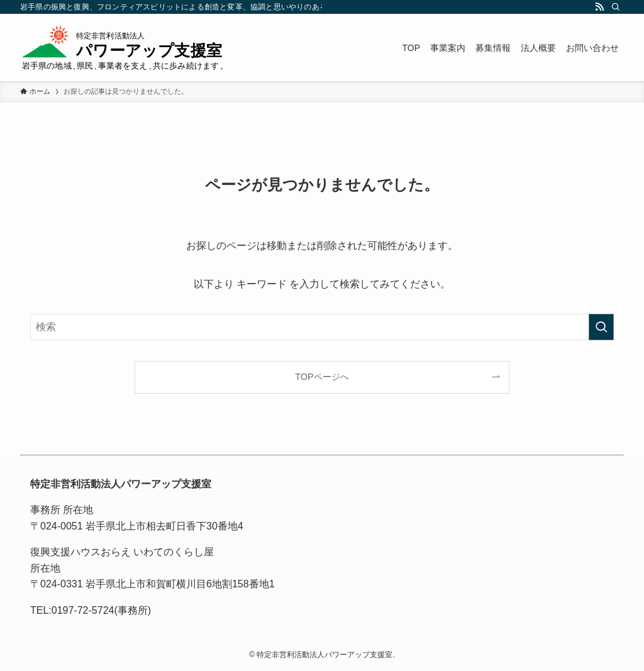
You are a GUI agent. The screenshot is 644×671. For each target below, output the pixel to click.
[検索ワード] (322, 327)
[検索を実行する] (601, 327)
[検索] (616, 7)
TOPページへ (322, 377)
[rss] (599, 7)
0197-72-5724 (83, 610)
